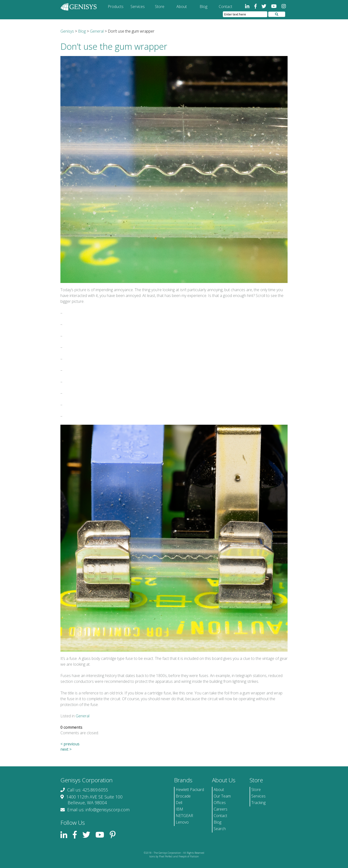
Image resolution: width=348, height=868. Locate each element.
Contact (225, 7)
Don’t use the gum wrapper (114, 46)
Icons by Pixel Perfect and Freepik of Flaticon (174, 856)
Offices (220, 803)
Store (160, 7)
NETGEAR (184, 816)
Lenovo (182, 822)
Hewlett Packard (190, 790)
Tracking (258, 803)
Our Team (222, 796)
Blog (203, 7)
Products (116, 7)
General (83, 716)
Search (220, 829)
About (182, 7)
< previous (70, 744)
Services (138, 7)
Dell (179, 803)
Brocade (183, 796)
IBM (179, 809)
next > (66, 749)
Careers (221, 809)
